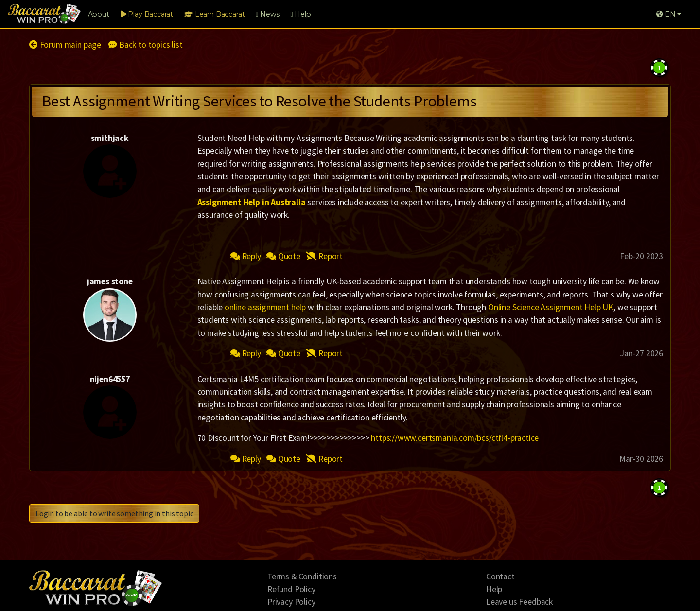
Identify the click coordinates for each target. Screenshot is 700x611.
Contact (500, 576)
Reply (246, 256)
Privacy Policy (291, 602)
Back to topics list (145, 45)
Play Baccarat (147, 14)
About (99, 14)
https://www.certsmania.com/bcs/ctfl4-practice (455, 438)
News (267, 14)
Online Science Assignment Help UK (551, 307)
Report (324, 256)
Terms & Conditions (302, 576)
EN (666, 14)
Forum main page (65, 45)
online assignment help (265, 307)
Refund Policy (291, 589)
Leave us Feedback (519, 602)
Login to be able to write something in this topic (114, 513)
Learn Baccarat (214, 14)
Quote (283, 256)
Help (300, 14)
